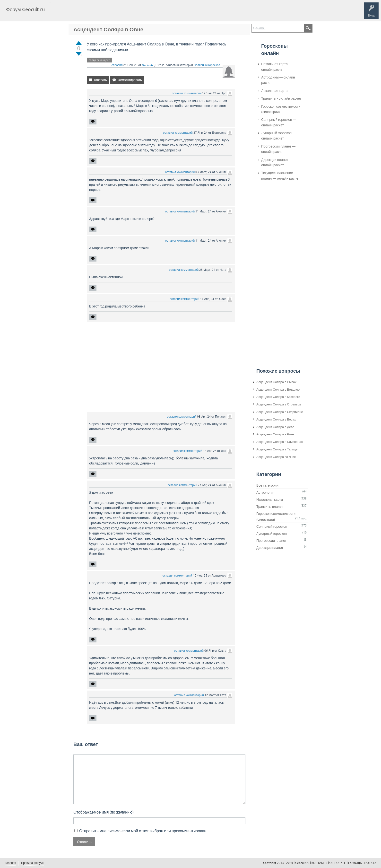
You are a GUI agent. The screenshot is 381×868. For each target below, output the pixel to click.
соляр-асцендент (99, 60)
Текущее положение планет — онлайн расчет (280, 175)
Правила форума (33, 863)
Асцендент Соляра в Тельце (277, 449)
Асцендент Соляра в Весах (276, 419)
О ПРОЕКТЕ (338, 863)
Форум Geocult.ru (25, 9)
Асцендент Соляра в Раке (275, 434)
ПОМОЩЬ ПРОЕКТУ (362, 863)
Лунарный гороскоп (272, 534)
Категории (106, 13)
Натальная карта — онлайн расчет (277, 67)
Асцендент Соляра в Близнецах (280, 442)
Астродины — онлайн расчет (278, 80)
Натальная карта (270, 500)
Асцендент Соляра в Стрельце (279, 404)
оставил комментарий (187, 93)
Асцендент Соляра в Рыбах (276, 382)
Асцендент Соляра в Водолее (278, 390)
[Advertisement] (161, 368)
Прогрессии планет (271, 541)
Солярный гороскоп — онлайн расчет (279, 122)
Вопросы (74, 13)
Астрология (265, 492)
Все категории (267, 485)
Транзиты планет (270, 507)
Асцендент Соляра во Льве (276, 457)
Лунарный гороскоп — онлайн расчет (278, 136)
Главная (57, 13)
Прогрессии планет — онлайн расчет (278, 149)
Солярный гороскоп (207, 65)
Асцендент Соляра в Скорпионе (280, 412)
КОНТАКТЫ (319, 863)
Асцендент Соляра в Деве (275, 427)
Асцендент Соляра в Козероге (278, 397)
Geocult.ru (302, 863)
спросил (117, 65)
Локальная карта (274, 91)
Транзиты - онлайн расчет (281, 98)
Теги (89, 13)
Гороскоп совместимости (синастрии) (281, 109)
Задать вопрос (129, 13)
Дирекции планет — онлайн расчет (277, 162)
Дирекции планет (270, 548)
